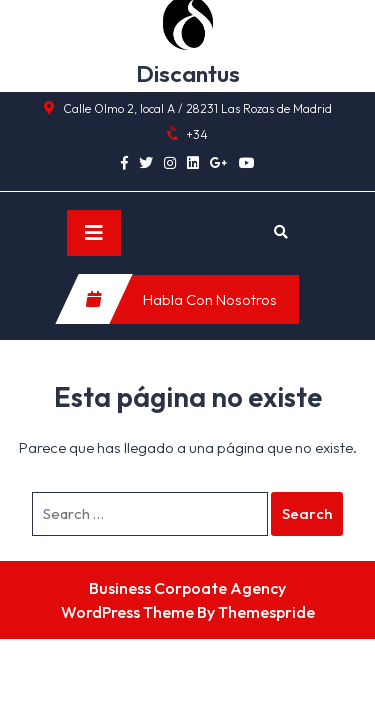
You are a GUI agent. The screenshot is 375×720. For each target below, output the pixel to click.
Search (307, 513)
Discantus (188, 73)
